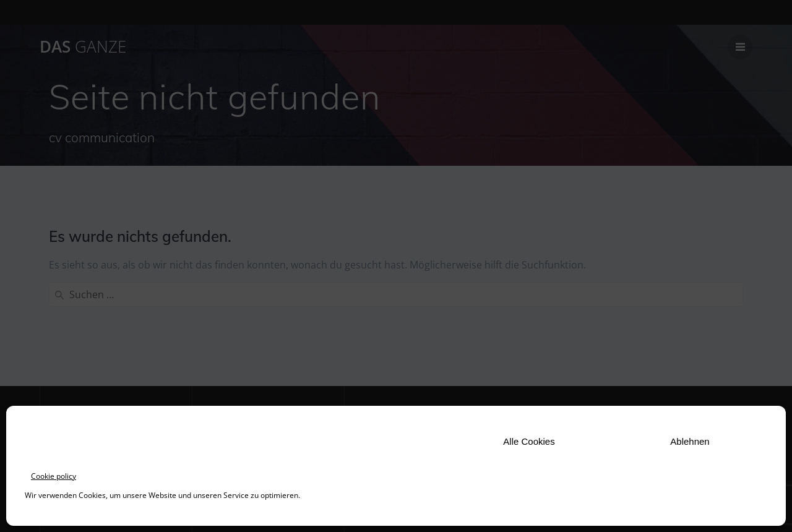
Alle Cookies (529, 441)
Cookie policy (54, 476)
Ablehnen (690, 441)
